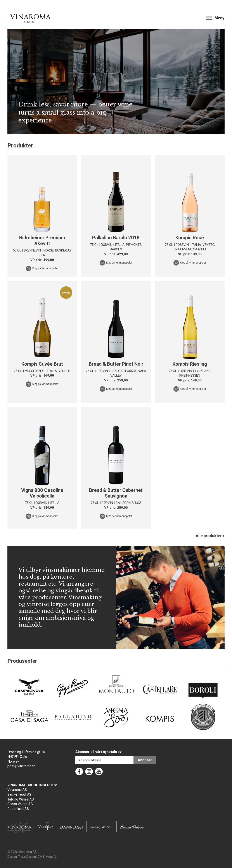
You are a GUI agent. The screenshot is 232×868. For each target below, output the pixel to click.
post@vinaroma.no (22, 766)
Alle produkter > (210, 536)
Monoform (53, 857)
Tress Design (27, 857)
